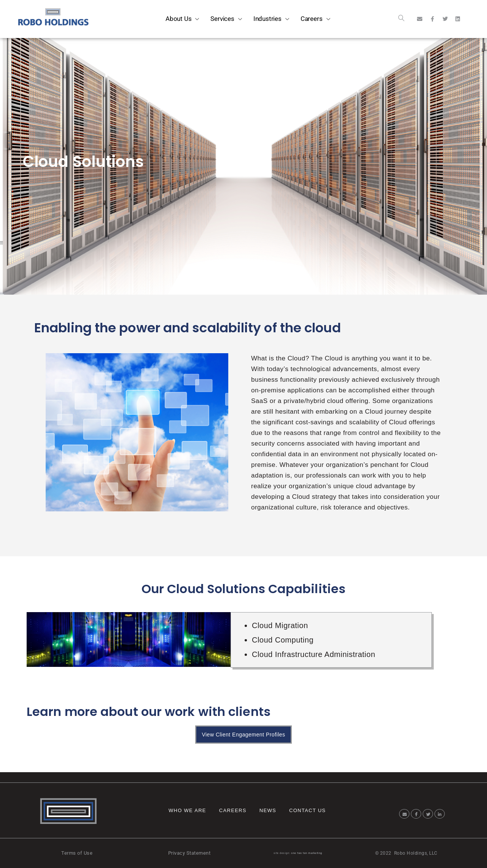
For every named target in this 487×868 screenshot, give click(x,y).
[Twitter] (428, 814)
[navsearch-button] (401, 19)
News (268, 810)
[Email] (404, 814)
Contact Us (307, 810)
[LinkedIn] (440, 814)
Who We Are (187, 810)
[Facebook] (416, 814)
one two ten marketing (307, 853)
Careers (233, 810)
